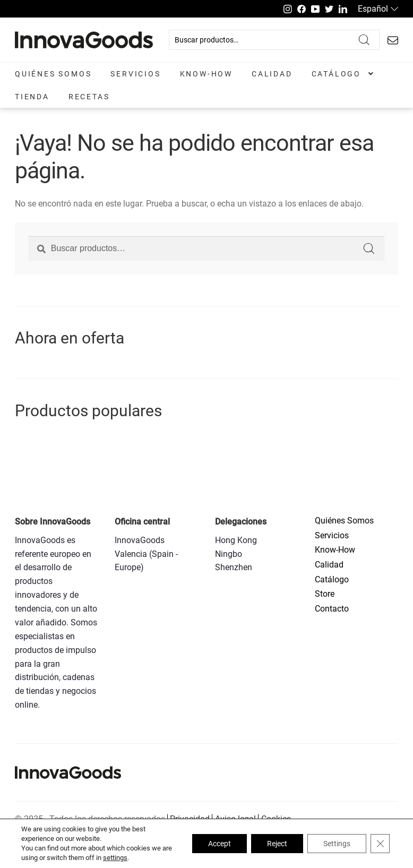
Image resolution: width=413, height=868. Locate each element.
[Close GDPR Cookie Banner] (380, 844)
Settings (337, 844)
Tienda (32, 97)
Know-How (206, 74)
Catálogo (336, 74)
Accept (220, 844)
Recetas (89, 97)
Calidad (272, 74)
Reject (277, 844)
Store (325, 594)
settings (115, 858)
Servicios (135, 74)
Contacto (332, 609)
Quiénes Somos (53, 74)
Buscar (364, 40)
